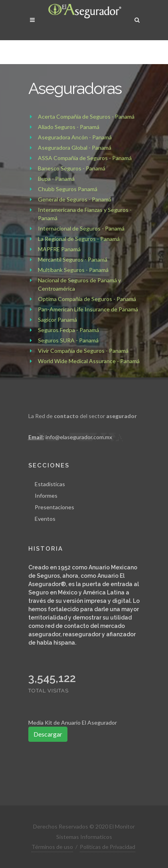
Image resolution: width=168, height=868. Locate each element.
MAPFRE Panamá (59, 249)
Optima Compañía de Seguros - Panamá (87, 299)
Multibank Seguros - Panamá (73, 270)
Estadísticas (50, 484)
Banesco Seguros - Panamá (72, 168)
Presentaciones (54, 507)
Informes (46, 496)
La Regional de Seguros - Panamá (79, 239)
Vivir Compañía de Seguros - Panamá (83, 351)
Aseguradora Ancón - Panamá (75, 137)
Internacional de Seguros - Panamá (81, 228)
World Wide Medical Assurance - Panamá (89, 361)
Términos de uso (52, 847)
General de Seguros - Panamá (75, 199)
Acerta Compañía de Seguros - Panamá (86, 116)
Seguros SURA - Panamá (68, 340)
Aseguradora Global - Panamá (75, 148)
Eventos (45, 519)
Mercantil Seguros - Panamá (73, 259)
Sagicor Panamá (57, 320)
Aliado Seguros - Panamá (69, 127)
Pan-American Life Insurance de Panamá (88, 309)
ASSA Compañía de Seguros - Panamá (85, 158)
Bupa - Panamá (56, 179)
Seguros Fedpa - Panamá (68, 330)
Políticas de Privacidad (108, 847)
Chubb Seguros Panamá (68, 189)
